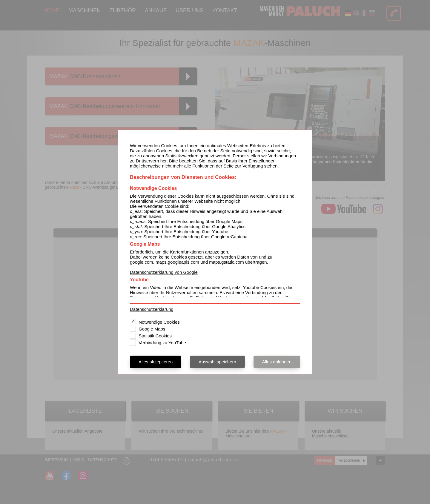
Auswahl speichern (217, 362)
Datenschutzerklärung (152, 309)
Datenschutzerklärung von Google (164, 272)
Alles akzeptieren (156, 362)
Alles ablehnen (277, 362)
